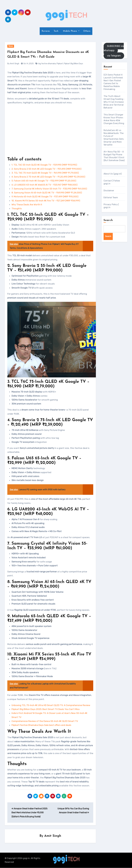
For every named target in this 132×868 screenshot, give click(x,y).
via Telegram (114, 56)
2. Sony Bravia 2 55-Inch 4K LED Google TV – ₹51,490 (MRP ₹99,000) (46, 169)
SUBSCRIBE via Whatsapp (114, 48)
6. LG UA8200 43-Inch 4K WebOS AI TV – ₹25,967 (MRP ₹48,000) (45, 185)
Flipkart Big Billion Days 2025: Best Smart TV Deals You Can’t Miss (46, 709)
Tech (56, 31)
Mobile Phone (70, 31)
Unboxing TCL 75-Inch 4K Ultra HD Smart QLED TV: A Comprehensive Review (51, 705)
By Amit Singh (13, 64)
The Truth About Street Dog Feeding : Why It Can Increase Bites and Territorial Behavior (114, 102)
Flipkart (60, 64)
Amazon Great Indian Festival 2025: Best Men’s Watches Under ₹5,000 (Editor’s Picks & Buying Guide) (30, 813)
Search (108, 220)
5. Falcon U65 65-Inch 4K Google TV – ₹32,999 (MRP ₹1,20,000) (44, 181)
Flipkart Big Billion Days (73, 64)
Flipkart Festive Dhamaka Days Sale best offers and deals (41, 725)
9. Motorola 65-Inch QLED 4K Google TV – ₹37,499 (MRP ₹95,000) (45, 197)
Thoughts (17, 208)
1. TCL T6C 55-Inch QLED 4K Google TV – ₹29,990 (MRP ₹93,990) (44, 165)
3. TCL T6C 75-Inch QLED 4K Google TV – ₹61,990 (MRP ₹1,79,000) (45, 173)
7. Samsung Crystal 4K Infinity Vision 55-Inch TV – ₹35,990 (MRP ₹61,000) (49, 189)
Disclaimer (109, 191)
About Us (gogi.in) (113, 174)
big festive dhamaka (47, 64)
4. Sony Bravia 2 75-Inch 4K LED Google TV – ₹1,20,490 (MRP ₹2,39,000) (48, 177)
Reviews (46, 31)
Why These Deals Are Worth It (27, 205)
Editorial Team (111, 198)
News (11, 46)
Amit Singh (53, 836)
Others (87, 31)
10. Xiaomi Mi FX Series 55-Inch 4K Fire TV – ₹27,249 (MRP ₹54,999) (46, 201)
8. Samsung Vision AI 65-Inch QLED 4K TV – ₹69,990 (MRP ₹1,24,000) (47, 193)
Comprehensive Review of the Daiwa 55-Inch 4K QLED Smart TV (45, 721)
